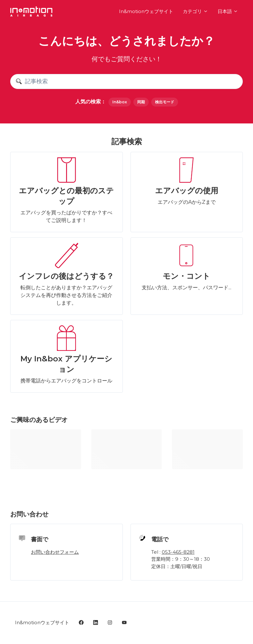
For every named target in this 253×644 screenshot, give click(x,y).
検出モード (165, 102)
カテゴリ (195, 11)
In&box (120, 102)
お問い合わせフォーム (55, 552)
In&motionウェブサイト (146, 11)
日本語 (228, 11)
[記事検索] (126, 81)
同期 (141, 102)
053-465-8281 (178, 552)
